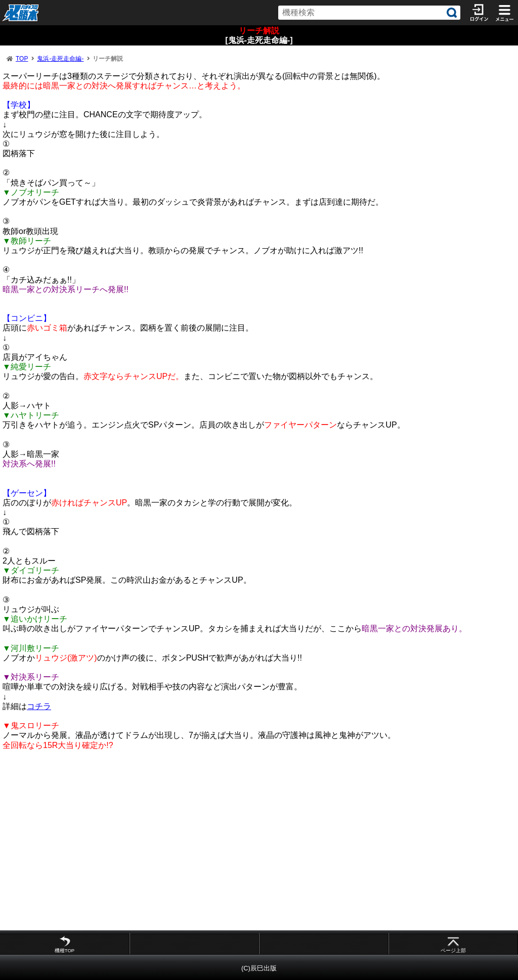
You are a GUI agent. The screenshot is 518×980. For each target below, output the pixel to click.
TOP (22, 59)
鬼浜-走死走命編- (60, 59)
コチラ (39, 706)
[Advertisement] (259, 840)
